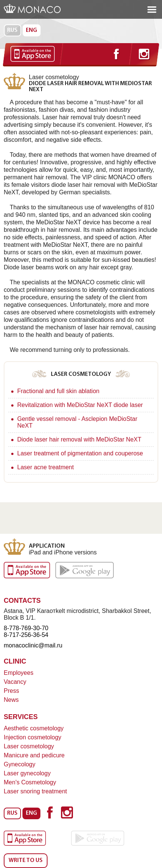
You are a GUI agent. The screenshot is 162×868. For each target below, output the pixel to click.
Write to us (26, 860)
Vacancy (15, 682)
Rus (12, 30)
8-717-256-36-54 (26, 635)
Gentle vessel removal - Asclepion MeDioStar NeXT (77, 422)
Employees (19, 673)
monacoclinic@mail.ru (33, 645)
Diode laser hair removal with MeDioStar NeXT (79, 439)
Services (21, 717)
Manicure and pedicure (34, 755)
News (11, 700)
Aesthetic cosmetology (34, 728)
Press (11, 691)
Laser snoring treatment (35, 791)
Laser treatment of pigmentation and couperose (80, 453)
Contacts (22, 601)
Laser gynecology (27, 773)
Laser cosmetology (29, 746)
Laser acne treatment (45, 467)
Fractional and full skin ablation (58, 391)
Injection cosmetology (33, 737)
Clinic (15, 661)
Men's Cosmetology (30, 782)
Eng (31, 30)
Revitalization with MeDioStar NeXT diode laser (80, 405)
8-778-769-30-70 (26, 628)
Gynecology (20, 764)
